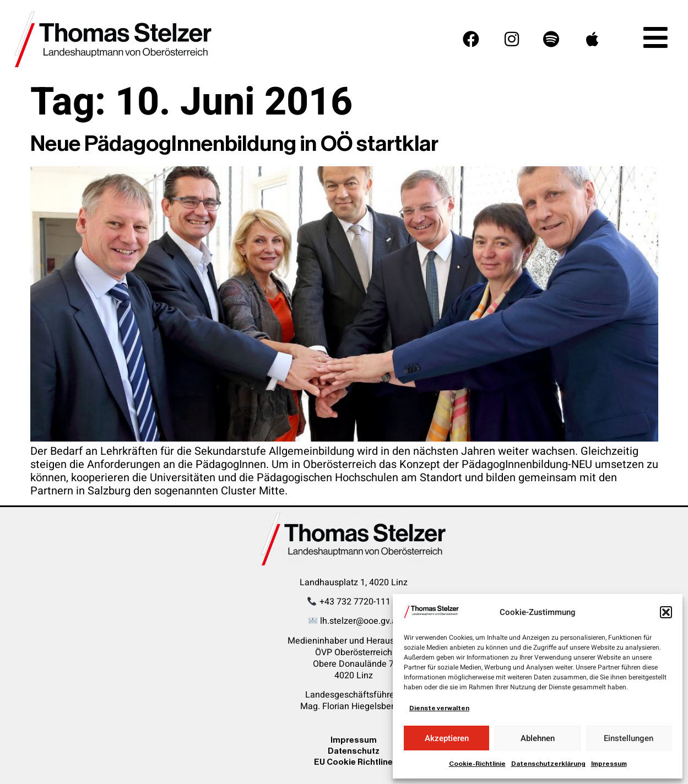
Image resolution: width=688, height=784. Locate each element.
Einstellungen (629, 738)
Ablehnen (538, 738)
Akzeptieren (447, 738)
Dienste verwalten (439, 708)
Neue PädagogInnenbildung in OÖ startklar (234, 144)
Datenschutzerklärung (548, 764)
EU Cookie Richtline (353, 762)
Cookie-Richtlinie (477, 764)
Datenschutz (354, 751)
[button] (666, 612)
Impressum (609, 764)
